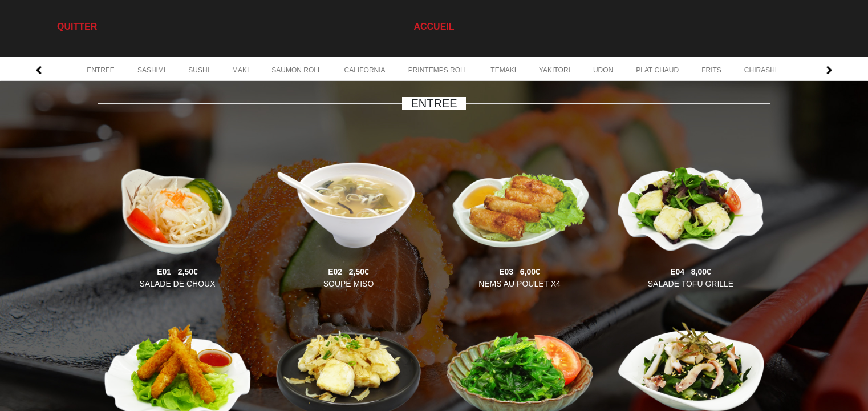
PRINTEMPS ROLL (438, 70)
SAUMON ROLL (296, 70)
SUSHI (199, 70)
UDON (603, 70)
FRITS (711, 70)
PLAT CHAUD (657, 70)
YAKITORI (555, 70)
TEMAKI (503, 70)
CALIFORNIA (365, 70)
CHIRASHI (760, 70)
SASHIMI (151, 70)
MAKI (240, 70)
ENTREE (101, 70)
